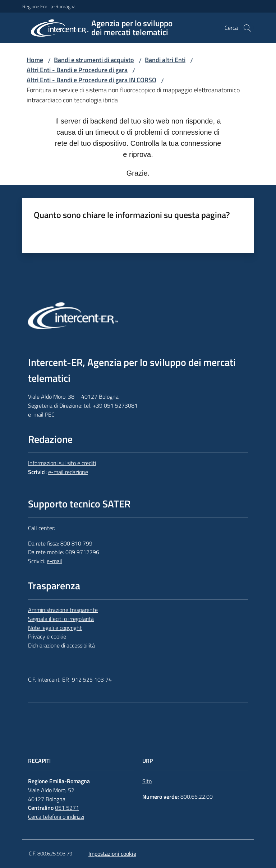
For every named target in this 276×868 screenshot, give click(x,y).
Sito (147, 781)
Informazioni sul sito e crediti (62, 463)
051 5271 (67, 808)
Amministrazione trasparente (63, 610)
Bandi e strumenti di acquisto (94, 60)
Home (35, 60)
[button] (247, 28)
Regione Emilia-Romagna (49, 6)
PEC (50, 414)
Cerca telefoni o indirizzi (56, 817)
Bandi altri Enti (165, 60)
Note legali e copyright (55, 628)
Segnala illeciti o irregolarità (61, 619)
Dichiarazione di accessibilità (61, 645)
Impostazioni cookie (112, 854)
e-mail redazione (68, 472)
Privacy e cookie (47, 636)
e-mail (36, 414)
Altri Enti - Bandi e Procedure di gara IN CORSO (91, 80)
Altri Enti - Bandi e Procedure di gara (77, 70)
